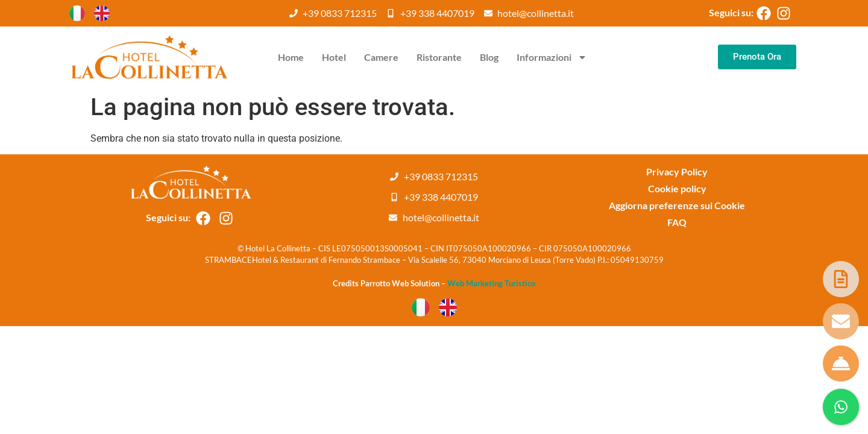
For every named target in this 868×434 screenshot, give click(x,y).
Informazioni (552, 57)
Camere (381, 57)
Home (291, 57)
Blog (489, 57)
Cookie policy (677, 188)
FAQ (677, 222)
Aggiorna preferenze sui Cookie (677, 205)
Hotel (334, 57)
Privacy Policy (677, 171)
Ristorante (439, 57)
